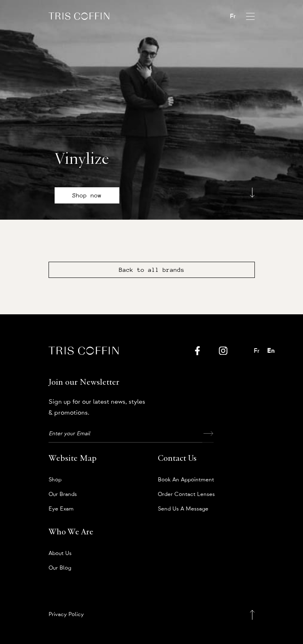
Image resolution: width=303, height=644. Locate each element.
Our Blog (60, 568)
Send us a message (183, 509)
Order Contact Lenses (186, 494)
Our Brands (63, 494)
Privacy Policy (66, 614)
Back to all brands (152, 270)
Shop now (87, 195)
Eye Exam (61, 509)
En (271, 351)
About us (60, 553)
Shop (55, 480)
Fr (233, 16)
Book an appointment (186, 480)
